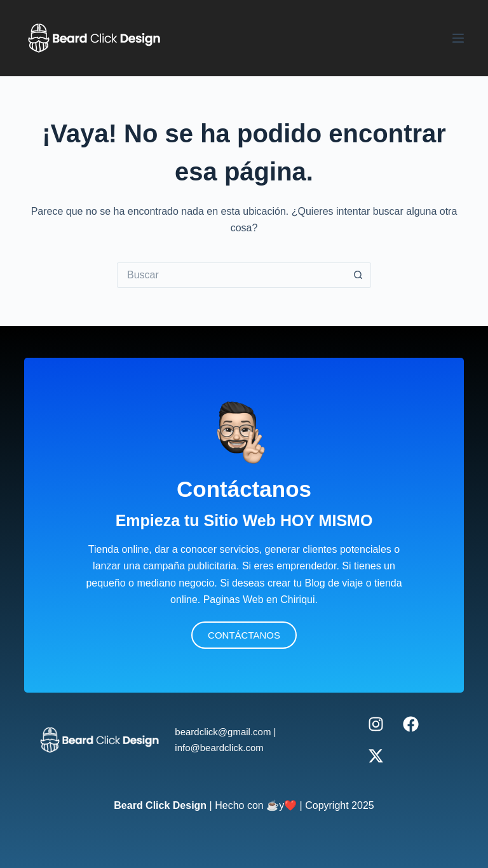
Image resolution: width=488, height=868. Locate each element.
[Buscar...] (231, 275)
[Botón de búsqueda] (358, 275)
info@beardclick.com (219, 748)
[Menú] (458, 38)
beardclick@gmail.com (223, 732)
